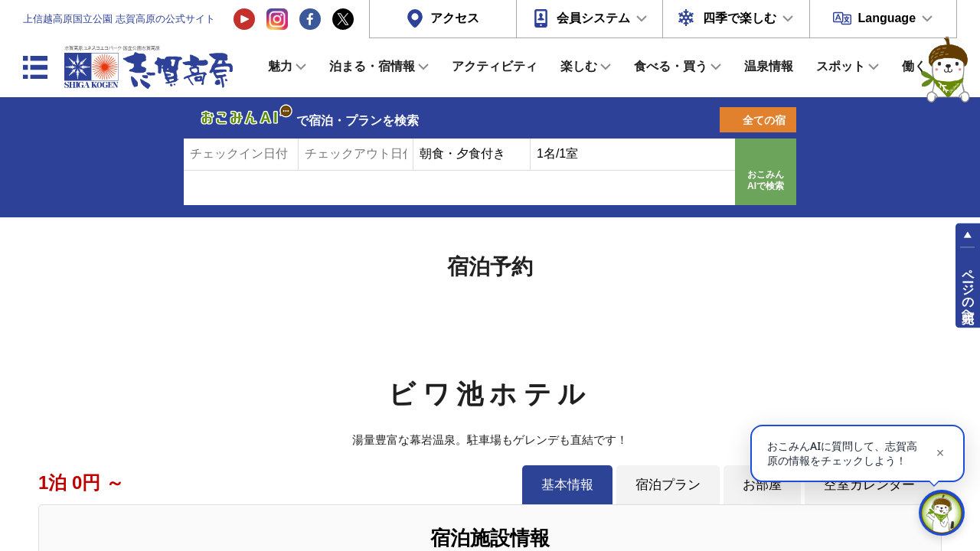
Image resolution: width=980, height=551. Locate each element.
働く (914, 66)
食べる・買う (671, 66)
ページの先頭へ (968, 289)
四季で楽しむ (740, 18)
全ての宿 (764, 120)
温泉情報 (769, 66)
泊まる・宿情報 (372, 66)
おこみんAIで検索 (766, 181)
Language (887, 18)
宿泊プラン (668, 484)
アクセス (455, 18)
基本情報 (567, 484)
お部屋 (762, 484)
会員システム (593, 18)
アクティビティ (495, 66)
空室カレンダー (869, 484)
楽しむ (579, 66)
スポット (841, 66)
